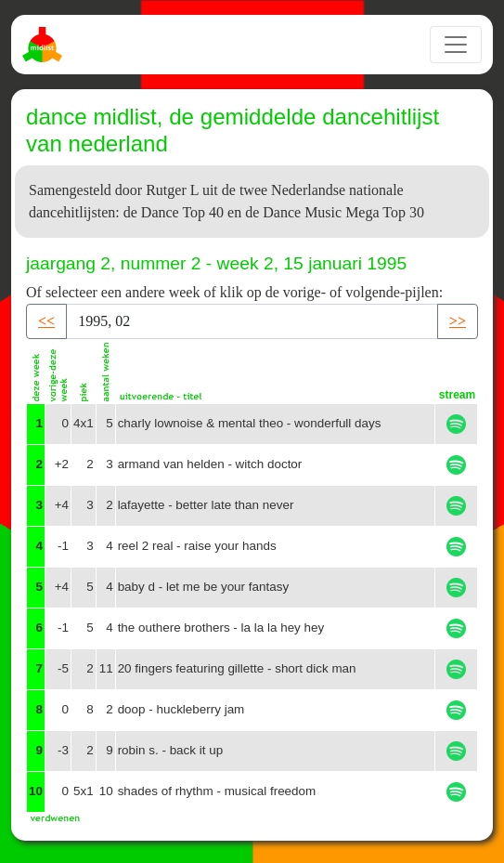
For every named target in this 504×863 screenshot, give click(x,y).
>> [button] (458, 321)
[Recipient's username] (252, 321)
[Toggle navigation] (456, 45)
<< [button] (46, 321)
